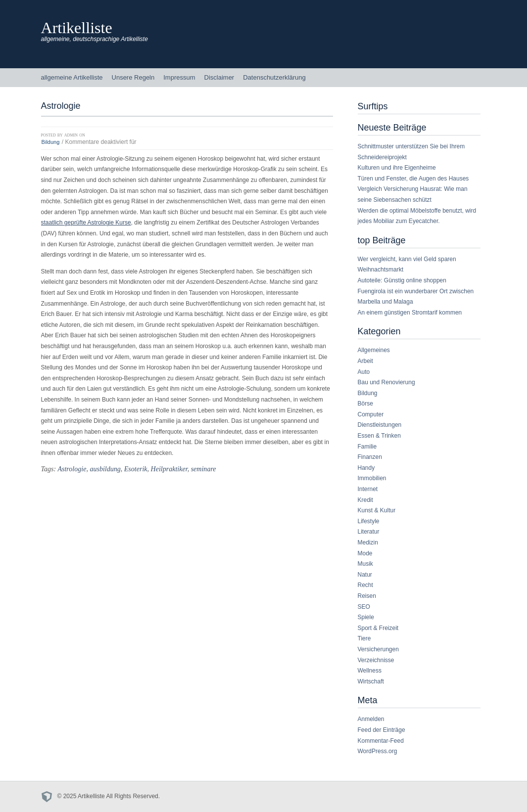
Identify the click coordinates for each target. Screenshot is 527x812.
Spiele (366, 617)
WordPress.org (378, 751)
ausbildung (105, 469)
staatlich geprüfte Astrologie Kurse (86, 223)
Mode (365, 553)
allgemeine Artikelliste (72, 77)
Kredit (365, 500)
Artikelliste (77, 28)
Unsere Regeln (133, 77)
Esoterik (136, 469)
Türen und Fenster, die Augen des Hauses (413, 179)
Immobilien (372, 478)
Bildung (51, 142)
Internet (368, 489)
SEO (364, 607)
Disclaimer (219, 77)
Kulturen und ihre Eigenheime (397, 168)
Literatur (369, 532)
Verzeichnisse (376, 660)
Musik (365, 564)
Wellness (370, 671)
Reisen (367, 596)
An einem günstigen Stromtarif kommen (410, 313)
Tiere (364, 638)
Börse (365, 404)
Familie (367, 447)
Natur (365, 575)
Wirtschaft (371, 681)
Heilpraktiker (169, 469)
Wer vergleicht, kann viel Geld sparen (407, 259)
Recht (365, 585)
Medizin (368, 542)
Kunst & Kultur (377, 510)
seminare (204, 469)
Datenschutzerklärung (274, 77)
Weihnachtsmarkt (381, 270)
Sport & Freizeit (378, 628)
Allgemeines (374, 350)
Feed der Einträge (382, 730)
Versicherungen (378, 649)
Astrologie (72, 469)
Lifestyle (369, 521)
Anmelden (371, 719)
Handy (366, 468)
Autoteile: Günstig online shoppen (402, 280)
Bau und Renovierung (386, 382)
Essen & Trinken (379, 436)
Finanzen (370, 457)
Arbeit (365, 361)
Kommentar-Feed (381, 741)
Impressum (179, 77)
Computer (371, 414)
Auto (364, 372)
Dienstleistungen (380, 425)
